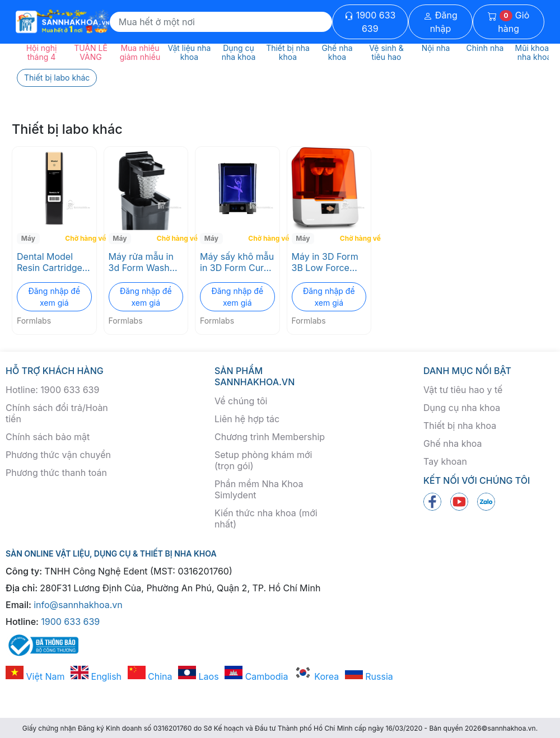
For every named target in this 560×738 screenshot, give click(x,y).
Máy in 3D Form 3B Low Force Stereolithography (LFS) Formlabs (329, 262)
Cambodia (256, 676)
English (96, 676)
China (150, 676)
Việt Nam (35, 676)
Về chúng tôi (241, 401)
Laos (199, 676)
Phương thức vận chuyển (58, 455)
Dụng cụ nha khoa (462, 408)
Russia (369, 676)
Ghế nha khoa (453, 443)
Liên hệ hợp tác (247, 419)
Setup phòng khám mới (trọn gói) (263, 460)
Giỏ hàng (508, 22)
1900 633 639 (370, 22)
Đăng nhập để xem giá (54, 297)
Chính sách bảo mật (48, 437)
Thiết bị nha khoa (460, 426)
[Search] (221, 22)
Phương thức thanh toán (56, 473)
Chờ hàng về (79, 238)
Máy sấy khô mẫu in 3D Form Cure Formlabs (237, 262)
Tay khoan (445, 461)
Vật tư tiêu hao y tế (463, 390)
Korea (316, 676)
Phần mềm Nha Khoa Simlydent (259, 489)
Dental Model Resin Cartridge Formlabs (50, 262)
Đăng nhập (440, 22)
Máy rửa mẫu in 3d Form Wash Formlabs (141, 262)
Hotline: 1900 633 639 (52, 390)
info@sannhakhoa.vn (78, 605)
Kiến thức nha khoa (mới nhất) (266, 519)
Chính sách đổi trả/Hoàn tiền (57, 413)
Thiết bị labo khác (57, 78)
